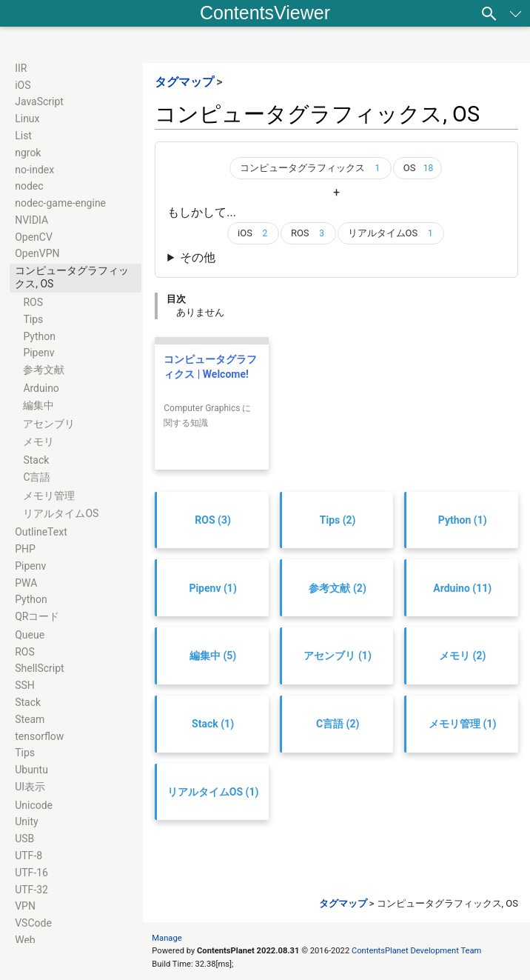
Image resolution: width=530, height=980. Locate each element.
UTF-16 (31, 873)
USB (24, 839)
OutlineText (41, 532)
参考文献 (44, 370)
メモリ (38, 441)
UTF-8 (28, 856)
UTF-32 (31, 890)
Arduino (41, 388)
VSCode (33, 923)
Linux (27, 119)
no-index (34, 170)
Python (39, 336)
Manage (167, 938)
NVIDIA (31, 220)
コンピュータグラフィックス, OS (72, 277)
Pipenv (38, 353)
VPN (25, 906)
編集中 (38, 405)
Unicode (34, 805)
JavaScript (39, 101)
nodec (29, 186)
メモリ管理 (49, 496)
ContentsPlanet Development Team (416, 951)
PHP (25, 549)
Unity (26, 821)
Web (25, 940)
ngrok (28, 153)
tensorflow (39, 736)
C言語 (37, 477)
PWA (26, 583)
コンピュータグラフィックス (313, 168)
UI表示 (30, 787)
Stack (36, 460)
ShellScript (40, 668)
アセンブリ (49, 424)
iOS (23, 85)
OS (420, 168)
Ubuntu (31, 770)
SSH (25, 685)
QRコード (37, 616)
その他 (198, 257)
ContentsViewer (265, 13)
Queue (30, 635)
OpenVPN (37, 253)
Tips (33, 319)
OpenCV (34, 237)
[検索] (489, 13)
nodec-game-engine (60, 203)
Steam (30, 719)
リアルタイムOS (61, 513)
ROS (33, 302)
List (23, 136)
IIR (21, 68)
